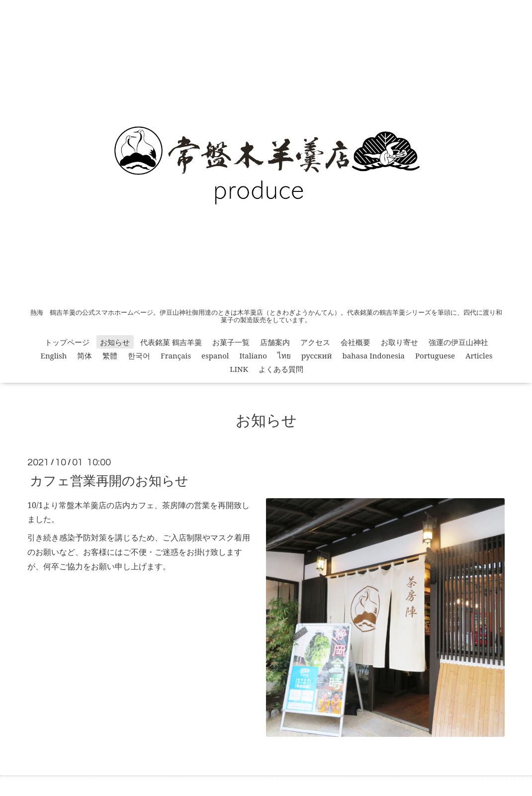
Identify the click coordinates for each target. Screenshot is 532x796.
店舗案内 (275, 342)
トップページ (67, 342)
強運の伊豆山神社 (458, 342)
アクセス (315, 342)
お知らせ (115, 342)
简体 (85, 355)
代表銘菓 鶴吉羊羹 (171, 342)
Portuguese (435, 355)
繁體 (110, 355)
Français (176, 355)
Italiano (253, 355)
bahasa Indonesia (374, 355)
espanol (215, 355)
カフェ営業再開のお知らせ (109, 480)
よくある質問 (281, 369)
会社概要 (355, 342)
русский (317, 355)
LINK (239, 369)
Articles (479, 355)
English (54, 355)
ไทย (284, 355)
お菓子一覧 (231, 342)
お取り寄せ (399, 342)
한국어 (139, 355)
